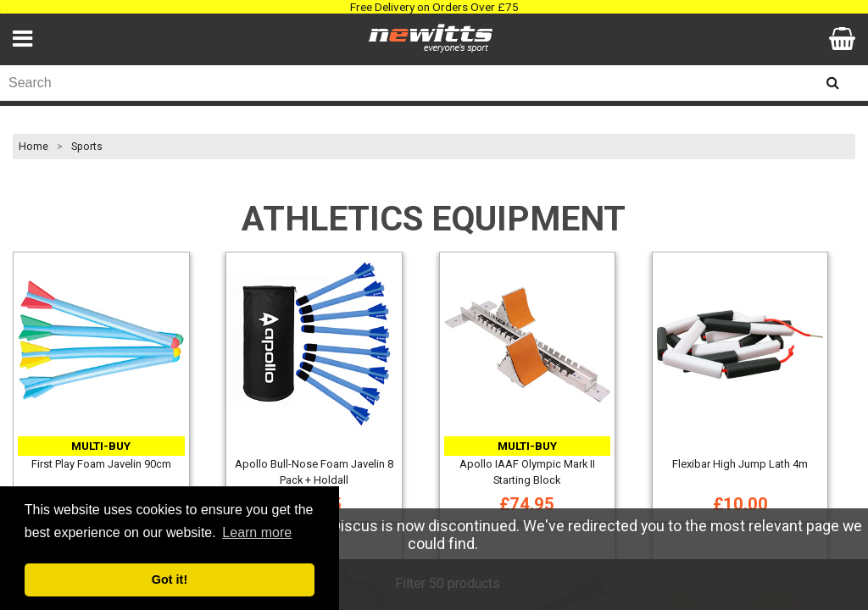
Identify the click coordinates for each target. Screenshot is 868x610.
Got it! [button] (170, 579)
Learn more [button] (257, 532)
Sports (87, 147)
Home (33, 147)
